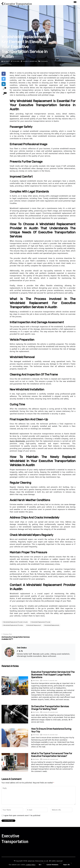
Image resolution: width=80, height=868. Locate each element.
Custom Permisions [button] (52, 865)
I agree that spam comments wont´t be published (22, 816)
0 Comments (44, 61)
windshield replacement (34, 625)
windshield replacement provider (41, 622)
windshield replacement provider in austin (16, 622)
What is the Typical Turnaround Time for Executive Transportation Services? (52, 755)
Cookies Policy (30, 865)
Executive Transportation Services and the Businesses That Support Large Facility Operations (53, 675)
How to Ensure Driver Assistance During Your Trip (51, 730)
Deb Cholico (6, 61)
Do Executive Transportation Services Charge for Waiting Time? (50, 708)
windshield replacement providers (14, 625)
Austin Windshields (17, 441)
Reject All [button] (66, 865)
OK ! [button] (40, 865)
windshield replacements (52, 625)
